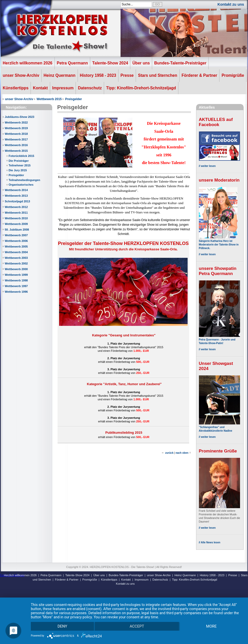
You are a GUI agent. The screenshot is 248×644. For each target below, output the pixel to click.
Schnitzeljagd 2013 (17, 201)
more (211, 626)
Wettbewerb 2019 (16, 128)
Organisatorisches (21, 185)
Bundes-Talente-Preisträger (180, 63)
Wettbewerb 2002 (16, 263)
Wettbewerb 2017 (16, 139)
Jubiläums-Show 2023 (20, 117)
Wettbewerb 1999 (16, 275)
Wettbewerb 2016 (16, 145)
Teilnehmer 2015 (20, 165)
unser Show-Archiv (21, 75)
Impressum (63, 88)
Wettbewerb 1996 (16, 292)
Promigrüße (233, 75)
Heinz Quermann (60, 75)
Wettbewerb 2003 (16, 258)
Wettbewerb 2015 (49, 99)
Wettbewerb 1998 (16, 280)
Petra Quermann (72, 63)
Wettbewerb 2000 (16, 269)
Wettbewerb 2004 (16, 252)
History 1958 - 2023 (98, 75)
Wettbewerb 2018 (16, 134)
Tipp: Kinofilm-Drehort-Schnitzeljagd (141, 88)
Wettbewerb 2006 (16, 241)
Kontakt (40, 88)
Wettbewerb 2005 (16, 247)
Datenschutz (90, 88)
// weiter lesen (207, 166)
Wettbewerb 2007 (16, 235)
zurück (169, 453)
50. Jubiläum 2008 (17, 230)
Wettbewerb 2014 (16, 190)
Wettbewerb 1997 (16, 286)
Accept (137, 626)
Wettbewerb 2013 (16, 196)
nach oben (182, 453)
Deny (62, 626)
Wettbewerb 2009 (16, 224)
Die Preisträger (19, 161)
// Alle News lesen (210, 542)
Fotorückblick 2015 (22, 156)
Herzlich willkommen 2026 (28, 63)
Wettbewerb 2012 (16, 207)
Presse (127, 75)
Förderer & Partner (200, 75)
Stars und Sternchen (158, 75)
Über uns (141, 63)
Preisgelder (73, 99)
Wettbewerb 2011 (16, 213)
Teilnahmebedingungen (25, 180)
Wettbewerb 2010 (16, 218)
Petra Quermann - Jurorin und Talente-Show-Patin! (219, 340)
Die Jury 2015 (18, 170)
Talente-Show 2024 (110, 63)
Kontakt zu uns (231, 4)
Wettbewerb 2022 (16, 122)
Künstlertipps (16, 88)
